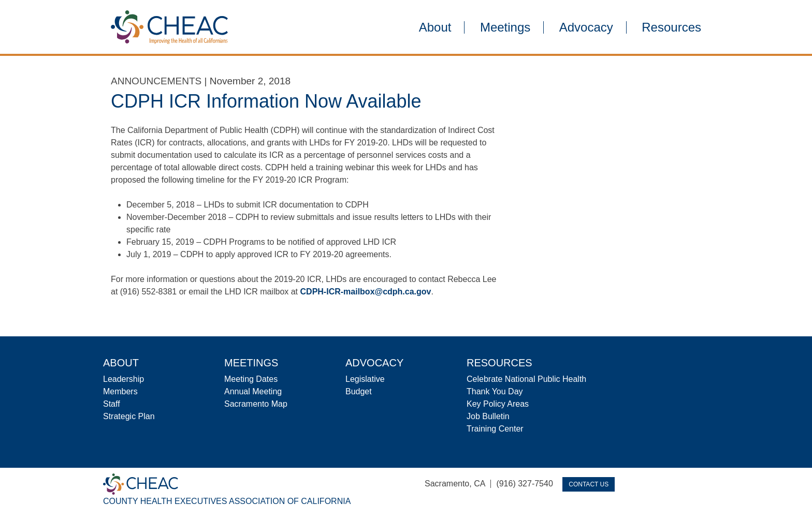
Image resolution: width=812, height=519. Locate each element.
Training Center (495, 429)
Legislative (365, 379)
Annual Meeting (253, 391)
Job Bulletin (488, 416)
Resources (671, 27)
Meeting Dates (251, 379)
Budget (359, 391)
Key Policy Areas (498, 404)
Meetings (505, 27)
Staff (112, 404)
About (435, 27)
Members (120, 391)
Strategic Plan (129, 416)
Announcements (156, 81)
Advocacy (586, 27)
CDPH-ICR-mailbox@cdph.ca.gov (366, 292)
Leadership (124, 379)
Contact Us (589, 484)
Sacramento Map (256, 404)
